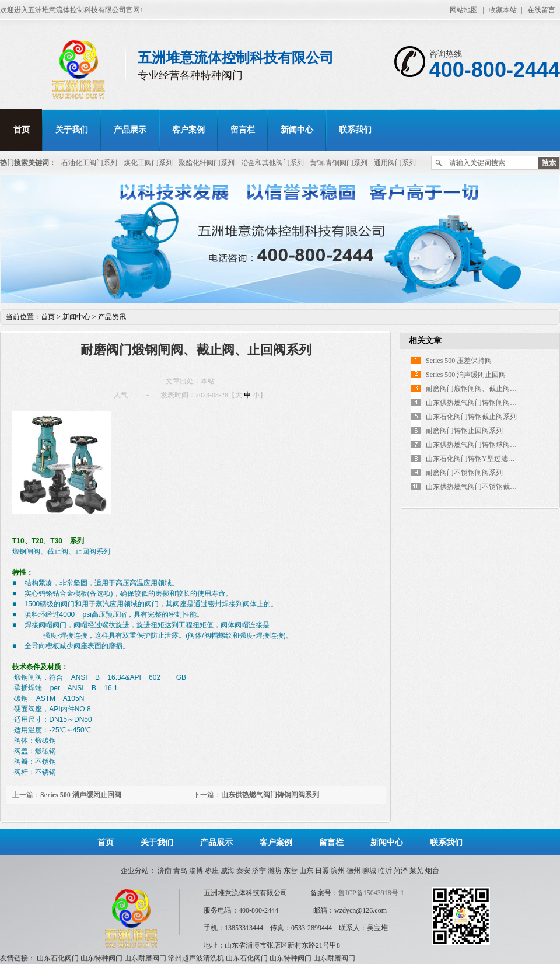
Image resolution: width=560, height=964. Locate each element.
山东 (306, 871)
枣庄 (212, 871)
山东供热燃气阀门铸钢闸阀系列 (270, 795)
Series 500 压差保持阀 (459, 361)
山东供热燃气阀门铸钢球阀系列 (475, 445)
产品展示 (130, 130)
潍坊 (275, 871)
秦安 (243, 871)
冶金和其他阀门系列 (272, 163)
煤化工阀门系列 (148, 163)
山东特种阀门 (101, 958)
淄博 (196, 871)
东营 (290, 871)
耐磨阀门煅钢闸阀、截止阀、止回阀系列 (489, 389)
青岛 (180, 871)
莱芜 (416, 871)
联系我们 (355, 130)
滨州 (338, 871)
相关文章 (425, 340)
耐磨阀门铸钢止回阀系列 (464, 431)
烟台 (432, 871)
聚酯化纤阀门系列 (206, 163)
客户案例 (188, 130)
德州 (353, 871)
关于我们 (72, 130)
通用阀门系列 (395, 163)
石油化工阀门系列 (89, 163)
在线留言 (541, 10)
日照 (322, 871)
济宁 (259, 871)
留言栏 (243, 130)
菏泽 (401, 871)
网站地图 (464, 10)
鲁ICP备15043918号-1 (371, 893)
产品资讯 (112, 317)
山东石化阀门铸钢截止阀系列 (471, 417)
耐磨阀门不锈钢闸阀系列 (464, 473)
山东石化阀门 (58, 958)
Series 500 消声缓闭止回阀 (81, 795)
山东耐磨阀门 (145, 958)
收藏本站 (503, 10)
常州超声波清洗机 (196, 958)
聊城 (369, 871)
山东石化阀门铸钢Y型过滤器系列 (477, 459)
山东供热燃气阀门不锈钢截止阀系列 (482, 487)
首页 (22, 130)
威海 (228, 871)
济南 (164, 871)
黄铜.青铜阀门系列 (339, 163)
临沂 (385, 871)
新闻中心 (297, 130)
